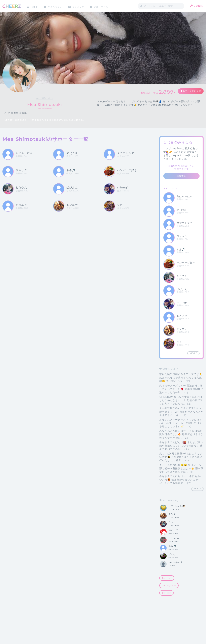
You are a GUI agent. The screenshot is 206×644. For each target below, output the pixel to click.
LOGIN (199, 6)
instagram (169, 586)
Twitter (167, 578)
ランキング (83, 6)
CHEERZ (12, 6)
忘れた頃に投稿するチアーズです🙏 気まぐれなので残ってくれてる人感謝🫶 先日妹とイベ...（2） (181, 378)
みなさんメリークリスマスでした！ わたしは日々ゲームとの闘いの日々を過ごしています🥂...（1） (181, 423)
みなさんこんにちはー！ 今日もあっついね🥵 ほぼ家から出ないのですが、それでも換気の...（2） (181, 480)
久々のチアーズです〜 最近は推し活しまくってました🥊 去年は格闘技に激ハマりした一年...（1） (181, 389)
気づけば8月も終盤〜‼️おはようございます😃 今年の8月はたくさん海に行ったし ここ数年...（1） (181, 457)
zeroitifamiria (45, 98)
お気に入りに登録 (189, 91)
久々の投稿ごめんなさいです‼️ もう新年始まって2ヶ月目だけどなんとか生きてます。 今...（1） (181, 412)
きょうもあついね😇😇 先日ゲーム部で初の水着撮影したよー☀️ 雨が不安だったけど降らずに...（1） (181, 468)
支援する (182, 176)
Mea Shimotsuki (45, 104)
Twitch (166, 593)
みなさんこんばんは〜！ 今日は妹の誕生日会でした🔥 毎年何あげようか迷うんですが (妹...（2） (181, 434)
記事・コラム (108, 6)
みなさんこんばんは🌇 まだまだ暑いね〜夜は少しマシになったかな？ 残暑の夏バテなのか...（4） (181, 446)
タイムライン (58, 6)
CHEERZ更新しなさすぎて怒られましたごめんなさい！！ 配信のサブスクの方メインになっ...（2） (181, 400)
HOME (35, 6)
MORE (183, 159)
